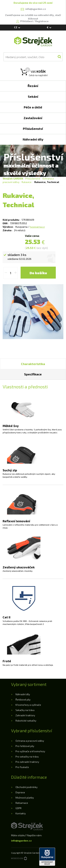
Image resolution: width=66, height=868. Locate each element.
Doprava (20, 792)
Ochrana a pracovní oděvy (30, 741)
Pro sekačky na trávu (27, 757)
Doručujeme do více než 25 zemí (33, 3)
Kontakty (21, 813)
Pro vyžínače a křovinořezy (30, 751)
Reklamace (22, 803)
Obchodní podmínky (26, 787)
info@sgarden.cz (21, 841)
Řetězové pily (23, 700)
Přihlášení (27, 21)
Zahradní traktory (25, 715)
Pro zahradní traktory (27, 762)
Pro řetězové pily (25, 746)
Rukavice (27, 182)
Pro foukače (22, 767)
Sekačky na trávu (25, 710)
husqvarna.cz (37, 227)
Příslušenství (33, 178)
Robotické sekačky (26, 721)
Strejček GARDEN (13, 178)
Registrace (42, 21)
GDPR (18, 808)
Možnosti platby (25, 798)
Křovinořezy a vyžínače (28, 705)
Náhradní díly (23, 694)
